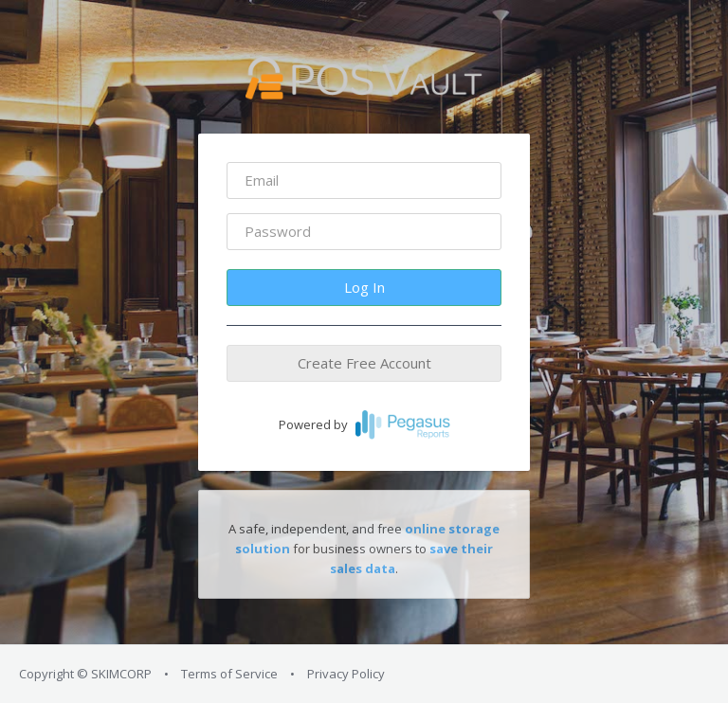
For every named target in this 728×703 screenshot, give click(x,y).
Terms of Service (229, 674)
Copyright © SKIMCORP (85, 674)
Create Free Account (364, 363)
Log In (364, 287)
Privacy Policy (346, 674)
